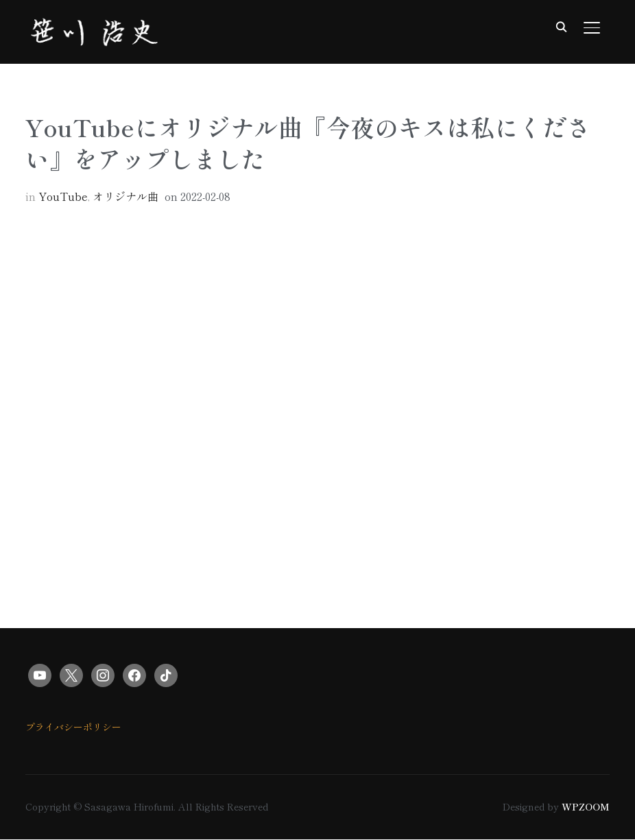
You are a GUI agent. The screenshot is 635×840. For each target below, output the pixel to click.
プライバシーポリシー (73, 728)
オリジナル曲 (125, 197)
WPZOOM (586, 807)
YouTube (63, 197)
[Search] (562, 26)
